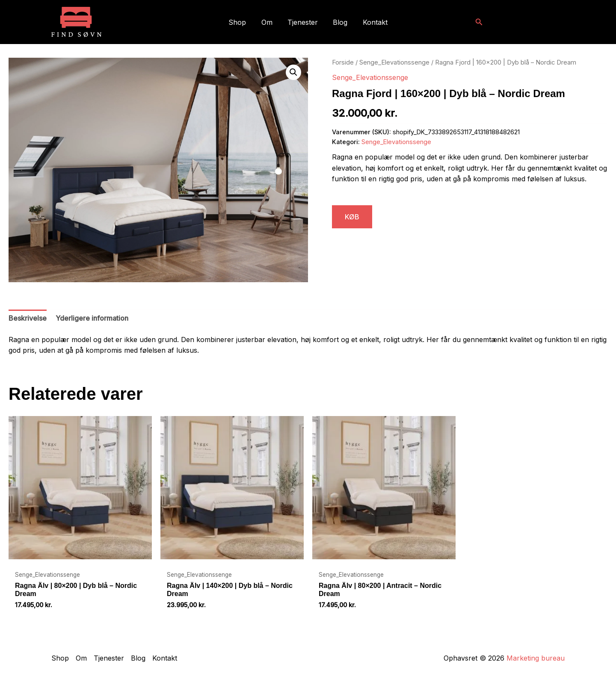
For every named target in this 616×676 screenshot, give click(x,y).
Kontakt (372, 22)
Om (268, 22)
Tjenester (303, 22)
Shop (240, 22)
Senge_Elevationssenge (394, 62)
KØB (352, 217)
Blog (339, 22)
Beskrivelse (28, 318)
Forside (343, 62)
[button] (479, 22)
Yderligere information (92, 318)
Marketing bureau (536, 658)
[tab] (28, 319)
